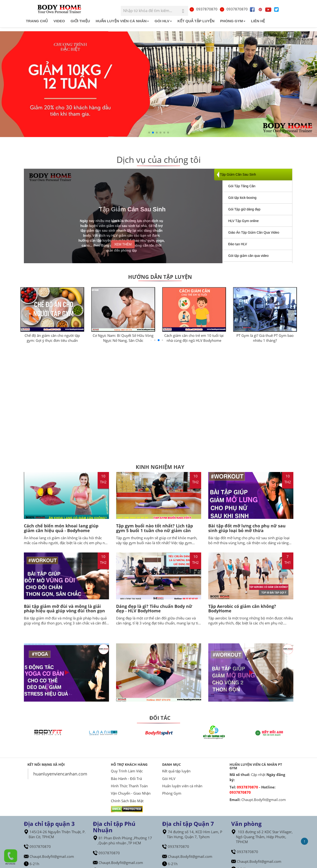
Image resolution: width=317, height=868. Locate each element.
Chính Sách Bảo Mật (127, 801)
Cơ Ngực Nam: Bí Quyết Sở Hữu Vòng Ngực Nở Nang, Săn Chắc (123, 338)
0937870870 (203, 9)
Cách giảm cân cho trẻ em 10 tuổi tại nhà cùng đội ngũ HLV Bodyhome (194, 338)
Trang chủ (37, 21)
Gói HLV (163, 21)
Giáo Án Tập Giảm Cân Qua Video (254, 232)
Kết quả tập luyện (196, 21)
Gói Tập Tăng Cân (242, 186)
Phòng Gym (233, 21)
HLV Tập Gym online (244, 221)
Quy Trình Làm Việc (127, 771)
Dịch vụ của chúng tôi (159, 160)
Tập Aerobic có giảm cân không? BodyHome (242, 609)
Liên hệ (258, 21)
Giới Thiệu (80, 21)
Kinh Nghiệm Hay (160, 467)
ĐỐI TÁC (160, 718)
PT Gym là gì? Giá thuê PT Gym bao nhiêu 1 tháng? (265, 338)
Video (59, 21)
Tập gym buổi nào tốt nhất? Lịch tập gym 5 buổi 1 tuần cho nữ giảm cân (154, 528)
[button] (291, 315)
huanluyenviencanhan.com (60, 774)
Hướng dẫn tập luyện (160, 277)
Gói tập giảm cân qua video (249, 256)
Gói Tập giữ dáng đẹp (244, 209)
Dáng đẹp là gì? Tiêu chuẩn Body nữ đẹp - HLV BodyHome (154, 609)
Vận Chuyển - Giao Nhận (131, 793)
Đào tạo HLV (238, 244)
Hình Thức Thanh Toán (129, 786)
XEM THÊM (123, 244)
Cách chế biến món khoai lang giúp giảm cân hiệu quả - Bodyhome (61, 528)
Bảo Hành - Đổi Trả (126, 779)
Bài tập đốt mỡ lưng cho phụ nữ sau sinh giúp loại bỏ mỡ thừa (247, 528)
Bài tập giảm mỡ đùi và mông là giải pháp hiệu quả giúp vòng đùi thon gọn (64, 609)
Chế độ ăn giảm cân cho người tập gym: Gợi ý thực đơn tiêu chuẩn (52, 338)
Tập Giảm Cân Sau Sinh (238, 174)
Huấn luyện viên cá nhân (122, 21)
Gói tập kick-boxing (242, 198)
